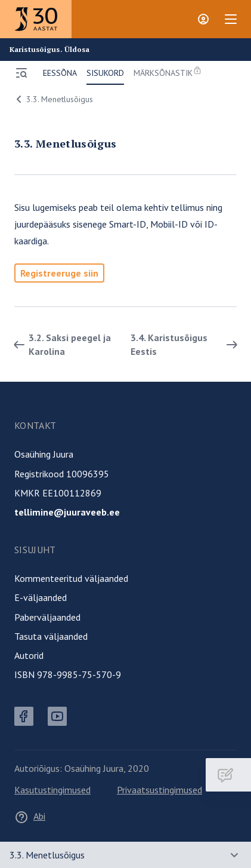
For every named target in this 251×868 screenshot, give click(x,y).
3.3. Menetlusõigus (52, 99)
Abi (30, 816)
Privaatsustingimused (159, 790)
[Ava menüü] (21, 73)
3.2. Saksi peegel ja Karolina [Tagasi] (60, 344)
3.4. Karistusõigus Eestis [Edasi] (186, 344)
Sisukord (105, 73)
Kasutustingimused (52, 790)
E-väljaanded (41, 597)
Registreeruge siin (59, 273)
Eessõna (60, 73)
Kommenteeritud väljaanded (71, 578)
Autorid (29, 655)
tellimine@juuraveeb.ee (67, 512)
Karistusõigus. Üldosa (50, 50)
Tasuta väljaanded (51, 636)
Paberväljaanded (47, 617)
